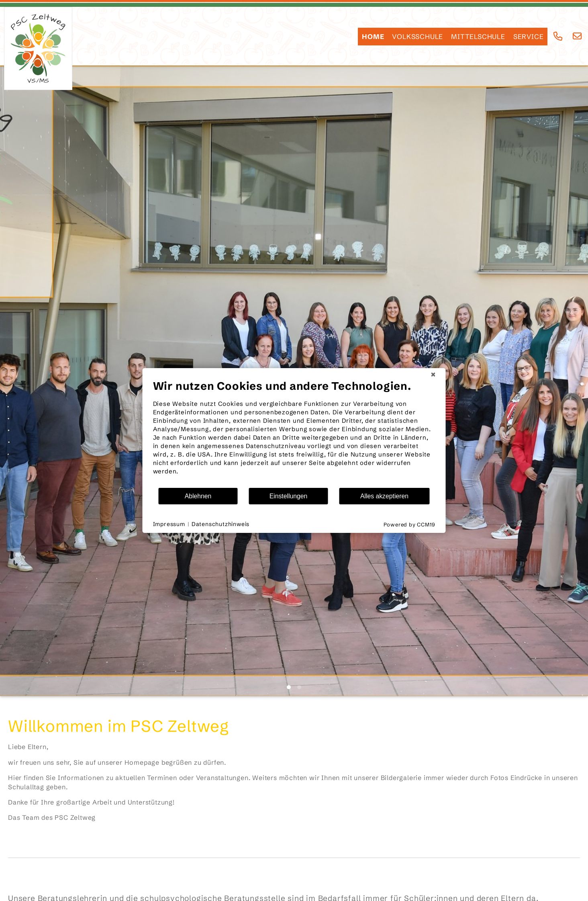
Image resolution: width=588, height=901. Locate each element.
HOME (373, 37)
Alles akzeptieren (384, 496)
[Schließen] (433, 375)
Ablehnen (198, 496)
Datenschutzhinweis (220, 524)
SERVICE (529, 37)
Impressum (169, 524)
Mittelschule (478, 37)
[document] (294, 433)
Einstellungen (289, 496)
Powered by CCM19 (409, 524)
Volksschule (418, 37)
